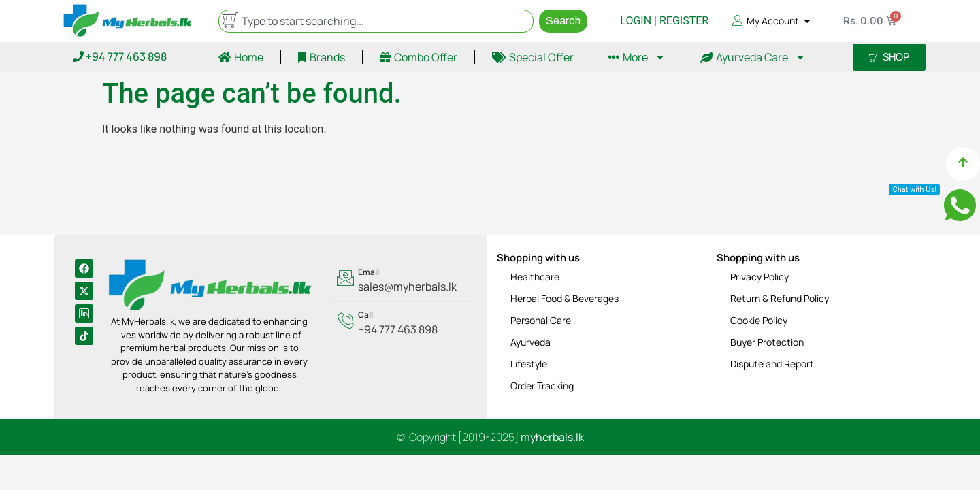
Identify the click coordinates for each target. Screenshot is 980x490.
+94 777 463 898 (120, 56)
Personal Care (541, 320)
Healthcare (535, 277)
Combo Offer (419, 57)
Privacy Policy (759, 277)
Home (241, 57)
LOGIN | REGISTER (664, 21)
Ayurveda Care (753, 57)
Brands (322, 57)
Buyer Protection (767, 342)
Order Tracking (542, 386)
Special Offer (533, 57)
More (637, 57)
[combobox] (376, 21)
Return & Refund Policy (780, 298)
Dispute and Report (772, 364)
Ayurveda (530, 342)
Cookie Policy (759, 320)
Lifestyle (529, 364)
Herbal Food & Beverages (565, 298)
